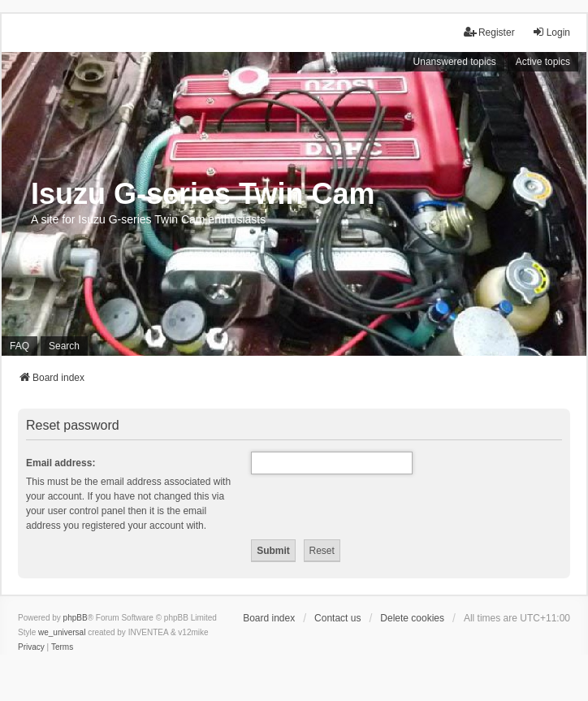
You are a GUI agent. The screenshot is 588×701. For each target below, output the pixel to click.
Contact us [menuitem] (337, 618)
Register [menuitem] (489, 32)
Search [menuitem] (64, 346)
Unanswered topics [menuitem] (455, 62)
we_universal (62, 632)
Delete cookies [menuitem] (412, 618)
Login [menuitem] (551, 32)
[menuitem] (31, 647)
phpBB (76, 618)
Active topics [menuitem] (543, 62)
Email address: (61, 463)
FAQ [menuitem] (19, 346)
